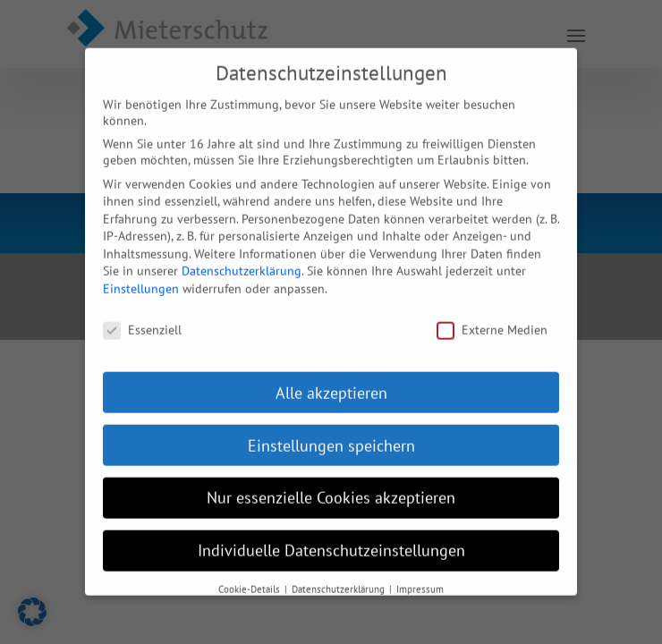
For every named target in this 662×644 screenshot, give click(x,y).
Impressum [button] (420, 576)
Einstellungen (141, 275)
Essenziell (142, 317)
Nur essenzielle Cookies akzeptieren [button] (331, 485)
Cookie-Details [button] (250, 576)
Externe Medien (492, 317)
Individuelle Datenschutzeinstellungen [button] (331, 538)
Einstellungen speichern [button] (331, 432)
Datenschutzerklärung (242, 258)
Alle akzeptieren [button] (331, 380)
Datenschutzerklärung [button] (339, 576)
